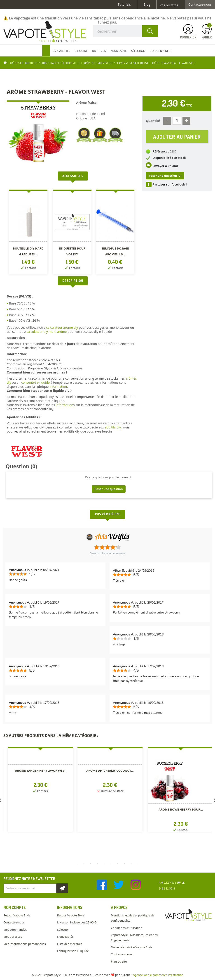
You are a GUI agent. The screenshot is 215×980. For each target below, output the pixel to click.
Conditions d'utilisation (127, 928)
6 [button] (111, 863)
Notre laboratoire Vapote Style (132, 947)
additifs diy (113, 427)
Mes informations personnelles (25, 944)
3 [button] (91, 863)
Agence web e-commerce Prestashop (158, 975)
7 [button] (118, 863)
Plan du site (119, 961)
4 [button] (97, 863)
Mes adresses (13, 937)
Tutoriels (124, 5)
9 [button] (131, 863)
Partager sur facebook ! (170, 185)
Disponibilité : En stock (169, 158)
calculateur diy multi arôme (47, 332)
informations (66, 405)
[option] (29, 233)
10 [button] (138, 863)
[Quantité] (177, 121)
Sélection (63, 930)
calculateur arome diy (62, 327)
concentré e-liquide (35, 382)
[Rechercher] (125, 31)
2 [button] (84, 863)
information (58, 387)
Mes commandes (15, 930)
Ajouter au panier (177, 137)
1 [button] (77, 863)
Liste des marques (70, 944)
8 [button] (124, 863)
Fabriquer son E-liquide (73, 951)
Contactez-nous (200, 5)
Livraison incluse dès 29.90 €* (77, 922)
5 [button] (104, 863)
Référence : (161, 152)
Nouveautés (65, 937)
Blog (147, 5)
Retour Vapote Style (17, 915)
